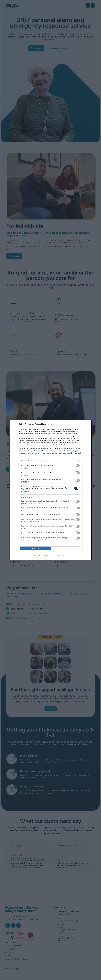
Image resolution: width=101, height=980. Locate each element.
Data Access (50, 556)
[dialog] (51, 490)
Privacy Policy (62, 556)
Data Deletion (38, 556)
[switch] (77, 465)
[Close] (87, 424)
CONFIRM (35, 548)
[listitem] (51, 461)
